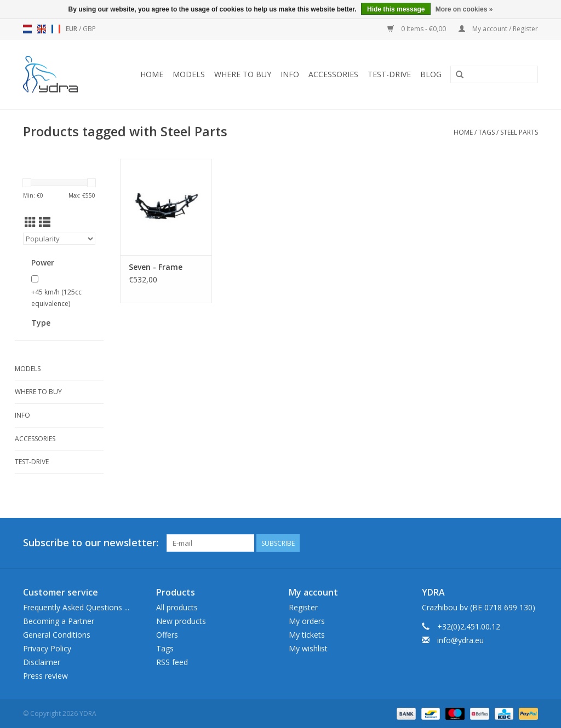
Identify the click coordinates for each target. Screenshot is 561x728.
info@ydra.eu (460, 640)
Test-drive (389, 74)
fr (56, 29)
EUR (72, 29)
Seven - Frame (156, 267)
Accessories (333, 74)
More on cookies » (464, 9)
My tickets (307, 635)
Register (303, 607)
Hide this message (396, 9)
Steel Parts (519, 132)
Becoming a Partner (59, 621)
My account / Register (498, 29)
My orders (307, 621)
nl (27, 29)
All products (177, 607)
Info (290, 74)
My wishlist (308, 648)
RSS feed (172, 662)
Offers (167, 635)
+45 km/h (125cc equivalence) (56, 298)
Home (152, 74)
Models (189, 74)
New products (181, 621)
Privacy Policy (47, 648)
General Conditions (57, 635)
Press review (45, 676)
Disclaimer (42, 662)
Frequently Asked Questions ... (76, 607)
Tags (486, 132)
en (42, 29)
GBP (89, 29)
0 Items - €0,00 (417, 29)
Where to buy (243, 74)
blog (431, 74)
